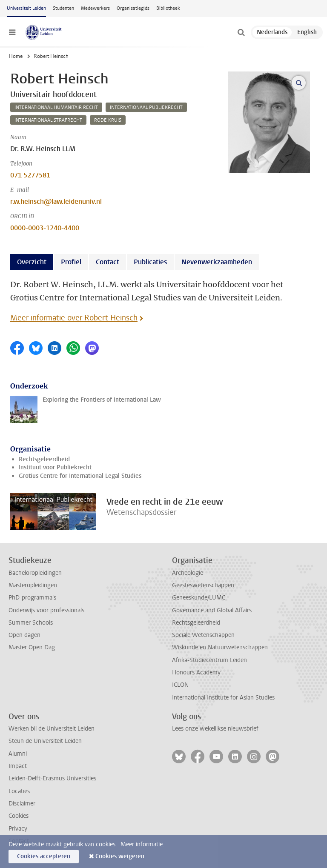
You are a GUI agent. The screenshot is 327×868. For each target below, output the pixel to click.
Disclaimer (22, 804)
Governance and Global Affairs (212, 610)
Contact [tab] (108, 262)
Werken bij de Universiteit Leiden (52, 729)
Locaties (19, 791)
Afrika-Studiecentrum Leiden (209, 660)
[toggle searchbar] (241, 32)
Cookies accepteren (44, 856)
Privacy (18, 829)
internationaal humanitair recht (56, 107)
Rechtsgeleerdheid (44, 459)
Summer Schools (31, 623)
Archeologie (188, 573)
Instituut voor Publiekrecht (55, 467)
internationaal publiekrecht (146, 107)
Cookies (19, 816)
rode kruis (108, 120)
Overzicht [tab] (32, 262)
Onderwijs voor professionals (46, 610)
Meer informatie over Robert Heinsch (74, 318)
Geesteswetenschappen (203, 585)
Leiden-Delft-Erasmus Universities (52, 778)
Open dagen (24, 635)
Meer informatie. (142, 844)
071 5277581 (30, 175)
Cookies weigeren (120, 856)
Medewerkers (95, 8)
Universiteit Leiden (26, 8)
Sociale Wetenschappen (203, 635)
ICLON (180, 685)
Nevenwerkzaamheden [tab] (217, 262)
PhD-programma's (32, 598)
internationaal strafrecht (48, 120)
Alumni (18, 754)
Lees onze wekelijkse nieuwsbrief (215, 729)
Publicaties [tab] (150, 262)
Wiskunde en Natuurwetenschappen (220, 647)
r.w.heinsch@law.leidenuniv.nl (56, 201)
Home (16, 56)
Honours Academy (196, 672)
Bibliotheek (168, 8)
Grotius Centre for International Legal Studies (80, 476)
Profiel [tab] (71, 262)
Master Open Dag (32, 647)
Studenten (63, 8)
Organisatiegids (133, 8)
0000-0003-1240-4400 (45, 228)
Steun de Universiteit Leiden (45, 741)
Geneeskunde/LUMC (199, 598)
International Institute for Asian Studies (223, 698)
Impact (18, 766)
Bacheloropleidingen (35, 573)
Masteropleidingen (33, 585)
